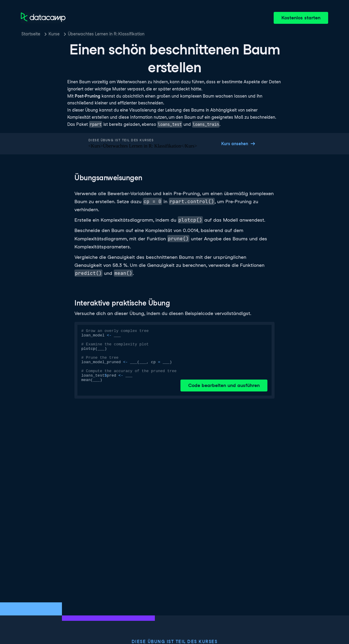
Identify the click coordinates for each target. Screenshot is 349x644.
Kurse (54, 34)
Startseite (31, 34)
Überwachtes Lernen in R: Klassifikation (106, 34)
